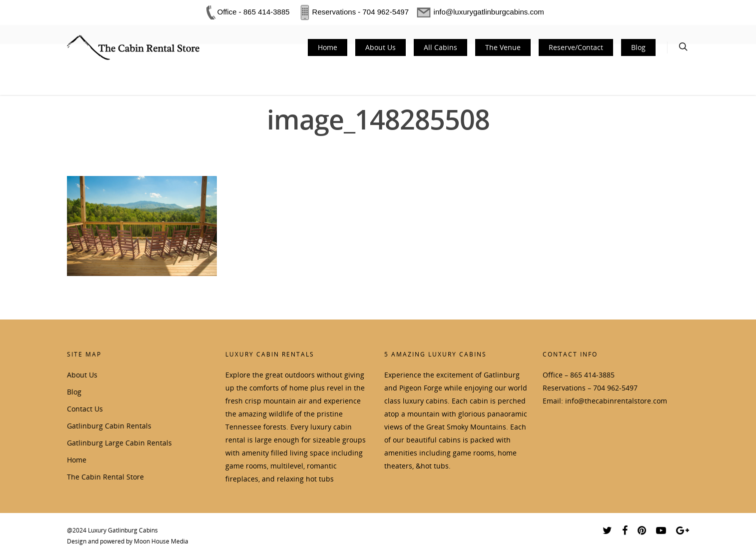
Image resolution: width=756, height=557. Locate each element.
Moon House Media (161, 541)
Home (328, 47)
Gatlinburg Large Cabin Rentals (119, 443)
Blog (638, 47)
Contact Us (85, 409)
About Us (380, 47)
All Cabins (440, 47)
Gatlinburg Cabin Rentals (109, 426)
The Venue (503, 47)
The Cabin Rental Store (105, 477)
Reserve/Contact (576, 47)
